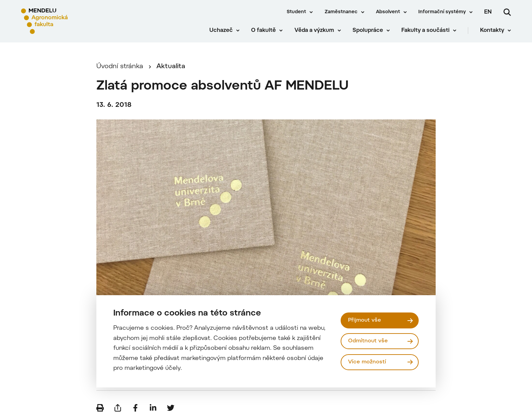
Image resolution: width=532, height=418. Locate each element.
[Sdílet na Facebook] (135, 408)
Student (296, 12)
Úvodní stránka (120, 67)
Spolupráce (368, 31)
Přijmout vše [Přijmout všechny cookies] (365, 320)
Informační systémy (442, 12)
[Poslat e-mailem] (118, 408)
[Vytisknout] (100, 408)
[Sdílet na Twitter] (171, 408)
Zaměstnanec (341, 12)
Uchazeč (221, 31)
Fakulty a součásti (425, 31)
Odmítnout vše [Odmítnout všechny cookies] (368, 341)
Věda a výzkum (314, 31)
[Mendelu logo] (61, 21)
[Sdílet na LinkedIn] (153, 408)
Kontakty (492, 31)
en (488, 12)
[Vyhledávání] (507, 12)
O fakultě (263, 31)
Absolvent (388, 12)
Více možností (367, 362)
